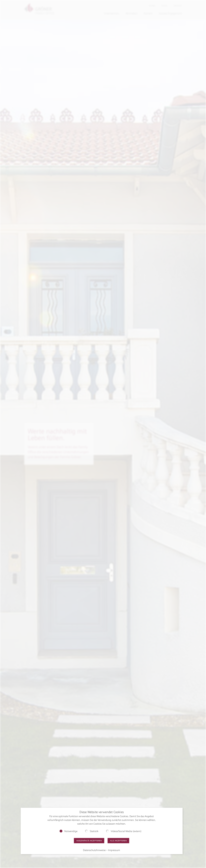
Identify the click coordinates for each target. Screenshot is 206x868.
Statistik (94, 831)
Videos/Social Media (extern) (126, 831)
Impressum (114, 850)
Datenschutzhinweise (94, 850)
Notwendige (71, 831)
